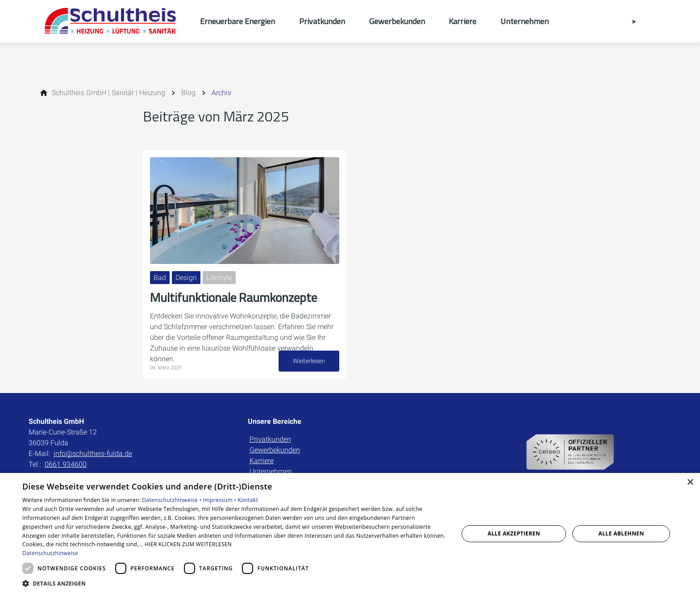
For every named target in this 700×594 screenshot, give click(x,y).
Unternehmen (271, 471)
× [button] (690, 483)
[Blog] (188, 93)
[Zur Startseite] (114, 21)
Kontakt (248, 500)
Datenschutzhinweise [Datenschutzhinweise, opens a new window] (50, 553)
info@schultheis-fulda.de (93, 454)
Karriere (262, 461)
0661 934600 (66, 464)
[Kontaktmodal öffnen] (628, 21)
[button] (234, 583)
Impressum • (221, 500)
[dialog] (350, 533)
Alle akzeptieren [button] (514, 533)
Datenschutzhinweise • (172, 500)
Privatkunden (270, 439)
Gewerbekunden (275, 450)
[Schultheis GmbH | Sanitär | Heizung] (108, 93)
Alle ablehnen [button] (621, 533)
